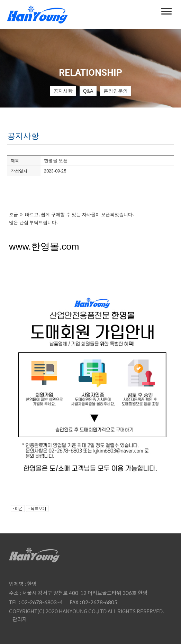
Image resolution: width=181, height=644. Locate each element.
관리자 (20, 619)
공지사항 (63, 91)
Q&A (88, 91)
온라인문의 (116, 91)
